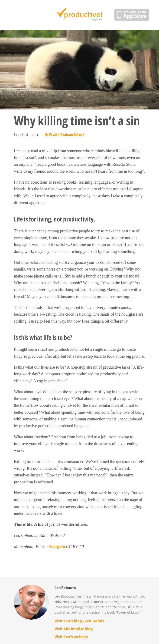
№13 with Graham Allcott (64, 135)
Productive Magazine (79, 15)
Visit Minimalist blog (74, 629)
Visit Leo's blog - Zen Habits (79, 621)
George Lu (57, 546)
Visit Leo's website (71, 637)
